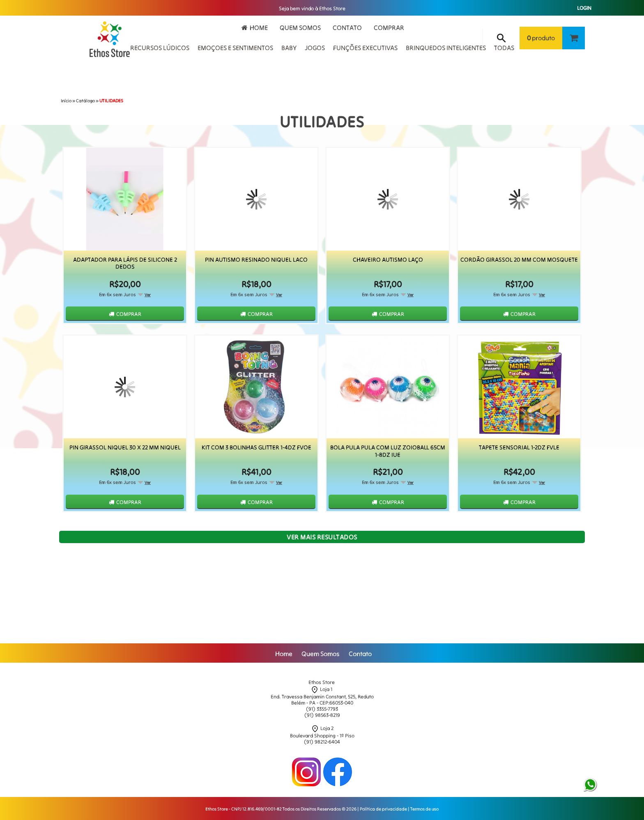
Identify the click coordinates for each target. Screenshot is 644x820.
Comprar (389, 28)
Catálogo (85, 101)
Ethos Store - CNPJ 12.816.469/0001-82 (244, 809)
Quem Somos (300, 28)
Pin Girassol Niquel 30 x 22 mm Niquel (125, 448)
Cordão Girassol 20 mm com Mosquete (519, 260)
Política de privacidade (383, 809)
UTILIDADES (111, 101)
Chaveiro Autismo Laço (388, 260)
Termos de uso (424, 809)
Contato (347, 28)
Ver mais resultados (322, 537)
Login (584, 8)
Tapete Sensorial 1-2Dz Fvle (519, 448)
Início (66, 101)
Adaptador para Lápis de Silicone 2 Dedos (125, 263)
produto (541, 38)
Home (259, 28)
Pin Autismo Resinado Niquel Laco (256, 260)
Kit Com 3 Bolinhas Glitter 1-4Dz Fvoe (256, 448)
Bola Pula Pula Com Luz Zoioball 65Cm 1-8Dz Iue (388, 451)
